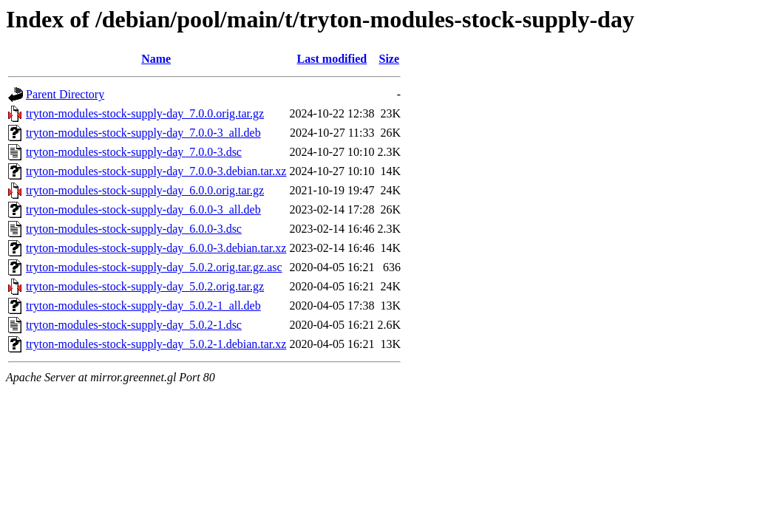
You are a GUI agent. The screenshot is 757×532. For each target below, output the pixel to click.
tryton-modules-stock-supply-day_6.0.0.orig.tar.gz (145, 190)
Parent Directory (65, 94)
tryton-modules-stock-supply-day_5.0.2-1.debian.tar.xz (156, 344)
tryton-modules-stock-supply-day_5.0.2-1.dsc (134, 325)
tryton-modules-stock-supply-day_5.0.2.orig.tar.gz (145, 286)
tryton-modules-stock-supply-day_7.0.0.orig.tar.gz (145, 113)
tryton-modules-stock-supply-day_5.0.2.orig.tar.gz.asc (154, 267)
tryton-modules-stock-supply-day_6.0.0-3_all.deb (143, 209)
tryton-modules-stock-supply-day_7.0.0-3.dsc (134, 152)
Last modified (332, 59)
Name (156, 59)
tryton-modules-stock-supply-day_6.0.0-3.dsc (134, 229)
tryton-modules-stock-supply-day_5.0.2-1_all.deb (143, 306)
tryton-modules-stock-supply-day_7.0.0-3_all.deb (143, 133)
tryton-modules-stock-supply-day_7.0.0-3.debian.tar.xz (156, 171)
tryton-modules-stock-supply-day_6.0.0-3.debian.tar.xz (156, 248)
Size (389, 59)
